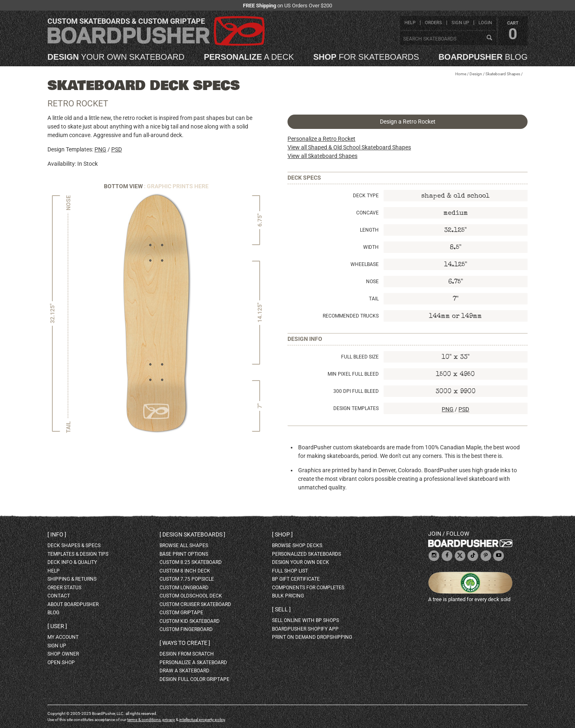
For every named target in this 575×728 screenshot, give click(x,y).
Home (461, 74)
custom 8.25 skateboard (191, 562)
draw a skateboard (184, 671)
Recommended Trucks (351, 316)
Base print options (184, 554)
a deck (249, 57)
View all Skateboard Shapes (322, 156)
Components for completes (308, 588)
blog (483, 57)
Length (369, 230)
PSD (117, 149)
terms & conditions (144, 720)
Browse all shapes (184, 545)
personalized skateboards (307, 554)
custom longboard (184, 588)
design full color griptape (194, 679)
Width (371, 247)
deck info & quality (72, 562)
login (485, 23)
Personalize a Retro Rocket (321, 139)
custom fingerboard (186, 629)
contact (59, 596)
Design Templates (356, 408)
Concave (367, 213)
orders (433, 23)
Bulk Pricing (288, 596)
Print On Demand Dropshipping (312, 637)
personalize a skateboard (193, 663)
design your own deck (301, 562)
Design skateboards (192, 534)
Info (57, 534)
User (57, 626)
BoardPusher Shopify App (305, 629)
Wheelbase (365, 264)
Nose (372, 282)
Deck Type (366, 196)
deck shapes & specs (74, 545)
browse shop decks (297, 545)
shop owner (63, 654)
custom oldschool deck (191, 596)
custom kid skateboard (190, 621)
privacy (169, 720)
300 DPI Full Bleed (356, 391)
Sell (281, 609)
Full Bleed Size (360, 357)
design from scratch (187, 654)
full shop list (290, 571)
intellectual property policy (202, 720)
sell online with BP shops (305, 620)
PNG (100, 149)
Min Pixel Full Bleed (353, 374)
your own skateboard (116, 57)
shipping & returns (72, 579)
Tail (374, 299)
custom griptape (181, 613)
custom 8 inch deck (185, 571)
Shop (282, 534)
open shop (61, 663)
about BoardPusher (73, 604)
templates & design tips (78, 554)
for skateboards (366, 57)
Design (476, 74)
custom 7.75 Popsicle (187, 579)
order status (64, 588)
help (410, 23)
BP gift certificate (296, 579)
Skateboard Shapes (503, 74)
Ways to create (185, 643)
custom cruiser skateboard (195, 604)
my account (63, 637)
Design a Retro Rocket (408, 122)
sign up (460, 23)
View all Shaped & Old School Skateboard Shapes (349, 147)
